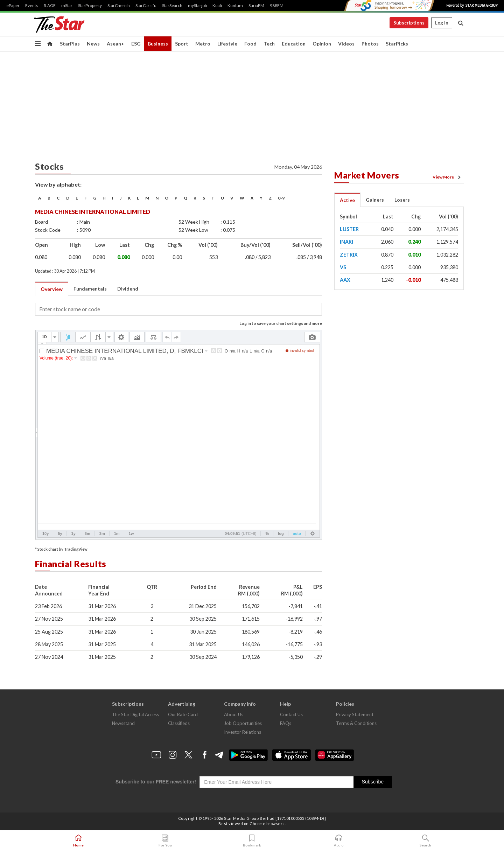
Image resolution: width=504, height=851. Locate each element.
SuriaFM (256, 6)
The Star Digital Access (135, 714)
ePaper (13, 6)
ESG (136, 44)
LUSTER (349, 229)
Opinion (322, 44)
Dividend (128, 289)
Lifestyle (227, 44)
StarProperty (90, 6)
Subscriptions (409, 23)
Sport (182, 44)
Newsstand (123, 723)
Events (32, 6)
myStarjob (197, 6)
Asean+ (115, 44)
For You (165, 841)
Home (78, 841)
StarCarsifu (146, 6)
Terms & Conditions (356, 723)
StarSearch (172, 6)
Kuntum (235, 6)
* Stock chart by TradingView (61, 549)
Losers (402, 200)
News (93, 44)
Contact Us (291, 714)
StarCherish (119, 6)
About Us (234, 714)
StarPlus (70, 44)
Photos (370, 44)
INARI (346, 242)
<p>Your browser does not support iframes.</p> (178, 435)
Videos (346, 44)
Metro (203, 44)
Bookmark (252, 841)
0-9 (281, 198)
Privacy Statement (355, 714)
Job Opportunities (243, 723)
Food (250, 44)
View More (448, 177)
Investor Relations (243, 732)
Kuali (217, 6)
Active (347, 200)
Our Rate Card (183, 714)
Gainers (375, 200)
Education (294, 44)
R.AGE (50, 6)
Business (158, 44)
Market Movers (367, 175)
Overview (52, 289)
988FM (277, 6)
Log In (442, 23)
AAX (345, 280)
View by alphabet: (58, 184)
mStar (67, 6)
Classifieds (179, 723)
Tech (269, 44)
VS (343, 267)
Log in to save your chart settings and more (281, 323)
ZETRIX (349, 255)
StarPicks (397, 44)
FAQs (286, 723)
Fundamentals (90, 289)
